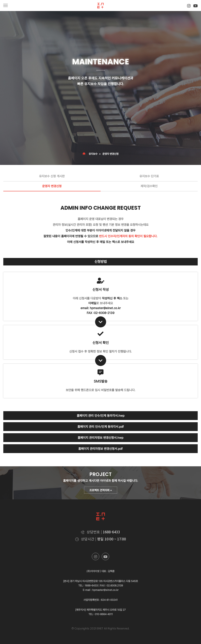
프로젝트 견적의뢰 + (101, 490)
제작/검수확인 (149, 186)
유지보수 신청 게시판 (52, 176)
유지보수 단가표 (149, 176)
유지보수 (93, 154)
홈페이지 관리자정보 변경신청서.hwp (100, 438)
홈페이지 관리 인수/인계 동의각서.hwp (101, 416)
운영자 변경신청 (110, 154)
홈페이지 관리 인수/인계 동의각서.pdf (101, 427)
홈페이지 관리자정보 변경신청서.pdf (100, 449)
